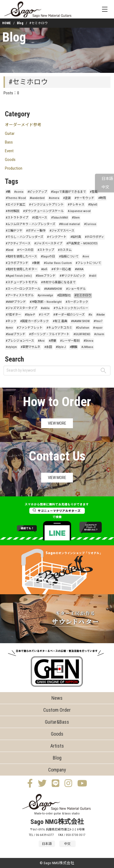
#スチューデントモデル (21, 282)
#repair (98, 328)
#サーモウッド (84, 198)
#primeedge (45, 295)
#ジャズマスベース (62, 231)
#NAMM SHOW (80, 321)
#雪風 (94, 192)
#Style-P (30, 315)
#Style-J (61, 347)
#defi (44, 269)
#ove (86, 256)
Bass (9, 142)
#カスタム (65, 250)
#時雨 (102, 198)
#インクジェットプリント (46, 205)
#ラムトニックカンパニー (71, 308)
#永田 (48, 347)
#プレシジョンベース (20, 341)
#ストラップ (46, 250)
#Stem (76, 218)
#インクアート (57, 237)
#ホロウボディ (95, 237)
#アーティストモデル (20, 295)
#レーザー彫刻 (70, 341)
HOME (7, 23)
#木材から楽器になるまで (58, 282)
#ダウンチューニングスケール (43, 211)
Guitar (10, 133)
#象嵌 (36, 263)
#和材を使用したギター (21, 269)
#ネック (11, 321)
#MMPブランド (16, 302)
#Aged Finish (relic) (19, 276)
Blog (20, 23)
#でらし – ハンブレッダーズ (24, 237)
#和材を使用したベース (21, 256)
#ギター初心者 (61, 269)
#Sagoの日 (48, 256)
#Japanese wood (79, 211)
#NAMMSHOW (53, 289)
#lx (90, 315)
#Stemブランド (46, 276)
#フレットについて (88, 263)
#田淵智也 (64, 295)
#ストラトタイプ (17, 218)
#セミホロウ (83, 295)
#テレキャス (76, 205)
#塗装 (67, 198)
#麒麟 (73, 347)
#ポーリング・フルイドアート (49, 334)
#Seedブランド (16, 334)
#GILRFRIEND (82, 334)
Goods (10, 160)
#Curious (90, 224)
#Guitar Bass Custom (58, 263)
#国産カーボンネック (34, 321)
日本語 (107, 179)
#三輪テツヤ (14, 231)
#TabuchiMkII (60, 218)
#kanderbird (37, 198)
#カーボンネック (77, 302)
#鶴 (8, 192)
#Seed (10, 250)
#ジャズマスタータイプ (21, 308)
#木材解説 (13, 211)
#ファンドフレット (30, 328)
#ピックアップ (37, 192)
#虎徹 (53, 341)
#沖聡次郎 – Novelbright (46, 302)
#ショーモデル (76, 289)
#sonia (19, 192)
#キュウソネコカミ (59, 328)
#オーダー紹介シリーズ (69, 315)
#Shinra (88, 341)
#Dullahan (83, 328)
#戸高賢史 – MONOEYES (82, 243)
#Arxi (41, 341)
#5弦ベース (40, 218)
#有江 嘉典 (60, 321)
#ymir (9, 328)
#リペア (44, 315)
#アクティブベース (18, 243)
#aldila (45, 308)
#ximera (54, 198)
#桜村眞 (76, 237)
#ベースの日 (25, 250)
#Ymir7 (98, 321)
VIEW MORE (57, 423)
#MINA (79, 269)
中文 (105, 187)
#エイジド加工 (16, 205)
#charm (99, 334)
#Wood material (70, 224)
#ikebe (101, 315)
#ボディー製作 (36, 231)
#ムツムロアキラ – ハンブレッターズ (30, 224)
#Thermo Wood (16, 198)
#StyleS (93, 205)
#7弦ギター (13, 315)
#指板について (69, 256)
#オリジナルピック (72, 276)
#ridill (93, 276)
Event (9, 151)
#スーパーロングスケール (23, 289)
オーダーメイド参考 (23, 125)
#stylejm (11, 347)
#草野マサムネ (30, 347)
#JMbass (87, 347)
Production (14, 168)
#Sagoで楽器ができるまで (68, 192)
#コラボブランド (17, 263)
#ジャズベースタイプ (48, 243)
